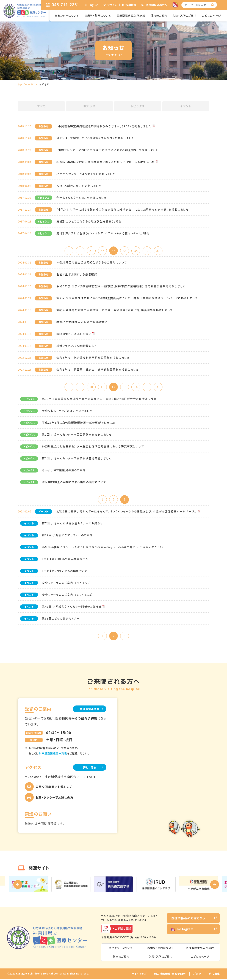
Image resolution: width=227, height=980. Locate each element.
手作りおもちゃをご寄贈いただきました (67, 411)
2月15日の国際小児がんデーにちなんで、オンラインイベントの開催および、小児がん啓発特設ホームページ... (127, 512)
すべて (41, 106)
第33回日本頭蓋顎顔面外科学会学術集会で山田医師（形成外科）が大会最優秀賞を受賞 (99, 399)
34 (125, 251)
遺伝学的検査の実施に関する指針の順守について (74, 483)
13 (125, 387)
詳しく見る (89, 769)
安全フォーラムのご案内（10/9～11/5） (68, 595)
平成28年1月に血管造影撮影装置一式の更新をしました (78, 423)
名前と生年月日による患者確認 (77, 275)
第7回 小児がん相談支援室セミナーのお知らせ (72, 524)
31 (90, 251)
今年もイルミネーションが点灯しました (81, 198)
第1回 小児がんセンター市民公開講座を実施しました (77, 435)
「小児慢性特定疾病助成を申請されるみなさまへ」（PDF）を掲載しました (104, 126)
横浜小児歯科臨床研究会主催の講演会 (82, 322)
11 (102, 387)
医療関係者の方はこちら (188, 919)
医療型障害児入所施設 (131, 16)
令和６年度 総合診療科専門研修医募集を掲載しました (93, 358)
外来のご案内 (159, 16)
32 (102, 251)
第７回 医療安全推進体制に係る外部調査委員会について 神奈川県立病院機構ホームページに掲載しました (127, 298)
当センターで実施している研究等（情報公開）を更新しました (95, 138)
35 (137, 251)
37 (160, 251)
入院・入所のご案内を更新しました (79, 186)
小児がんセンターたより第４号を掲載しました (86, 174)
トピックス (138, 106)
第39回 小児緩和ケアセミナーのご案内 (67, 536)
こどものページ (211, 16)
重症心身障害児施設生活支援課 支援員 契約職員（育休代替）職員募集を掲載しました (115, 310)
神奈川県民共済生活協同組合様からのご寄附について (92, 263)
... (79, 251)
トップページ (26, 84)
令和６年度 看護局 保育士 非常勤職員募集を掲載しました (98, 370)
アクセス (112, 5)
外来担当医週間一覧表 (53, 755)
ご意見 (197, 975)
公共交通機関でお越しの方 (54, 788)
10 (90, 387)
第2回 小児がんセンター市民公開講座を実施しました (77, 459)
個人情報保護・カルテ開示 (170, 975)
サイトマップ (139, 975)
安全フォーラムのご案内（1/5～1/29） (67, 584)
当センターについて (67, 16)
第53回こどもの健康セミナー (61, 619)
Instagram (182, 930)
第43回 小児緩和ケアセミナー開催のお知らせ (72, 607)
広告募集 (214, 975)
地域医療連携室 (89, 710)
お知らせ (89, 106)
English (93, 5)
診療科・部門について (98, 16)
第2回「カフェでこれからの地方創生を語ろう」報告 (89, 221)
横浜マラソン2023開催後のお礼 (77, 346)
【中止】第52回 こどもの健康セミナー (66, 572)
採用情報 (131, 5)
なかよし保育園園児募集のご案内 (64, 471)
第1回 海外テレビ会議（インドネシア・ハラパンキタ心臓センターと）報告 (103, 233)
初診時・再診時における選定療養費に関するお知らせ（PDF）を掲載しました (106, 162)
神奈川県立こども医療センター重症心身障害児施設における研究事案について (93, 447)
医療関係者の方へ (157, 5)
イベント (186, 106)
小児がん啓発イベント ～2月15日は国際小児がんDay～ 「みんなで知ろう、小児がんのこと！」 (103, 548)
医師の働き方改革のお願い (74, 334)
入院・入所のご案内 (185, 16)
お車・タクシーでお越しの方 (54, 799)
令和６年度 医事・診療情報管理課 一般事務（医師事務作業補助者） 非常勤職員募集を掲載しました (121, 287)
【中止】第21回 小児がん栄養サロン (65, 560)
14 (137, 387)
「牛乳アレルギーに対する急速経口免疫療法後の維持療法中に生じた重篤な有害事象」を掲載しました (122, 209)
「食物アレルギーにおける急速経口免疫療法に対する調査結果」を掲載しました (107, 150)
